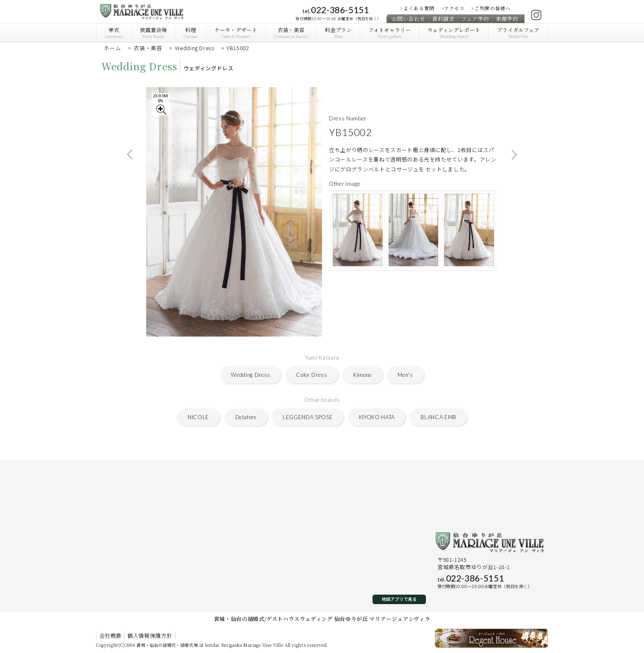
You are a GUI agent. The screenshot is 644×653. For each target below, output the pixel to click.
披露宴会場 (153, 33)
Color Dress (312, 375)
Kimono (362, 375)
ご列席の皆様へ (493, 8)
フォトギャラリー (390, 33)
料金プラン (338, 33)
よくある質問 (419, 8)
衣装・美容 (291, 33)
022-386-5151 (336, 10)
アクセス (454, 8)
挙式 (114, 33)
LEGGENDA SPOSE (308, 417)
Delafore (246, 417)
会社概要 (111, 636)
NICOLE (198, 417)
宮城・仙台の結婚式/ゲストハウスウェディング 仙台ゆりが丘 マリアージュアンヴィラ (322, 619)
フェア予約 (475, 18)
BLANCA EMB (438, 417)
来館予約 (507, 18)
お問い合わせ (409, 18)
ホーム (112, 48)
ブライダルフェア (518, 33)
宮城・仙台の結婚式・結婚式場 (167, 645)
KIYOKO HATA (377, 417)
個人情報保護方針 (150, 636)
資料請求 (443, 18)
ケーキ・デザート (235, 33)
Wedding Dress (194, 48)
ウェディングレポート (454, 33)
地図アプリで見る (399, 599)
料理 (191, 33)
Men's (405, 375)
